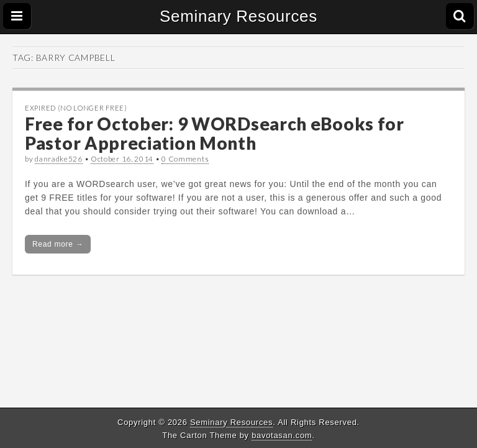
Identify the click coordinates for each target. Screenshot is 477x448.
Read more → (58, 244)
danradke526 (59, 159)
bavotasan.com (282, 435)
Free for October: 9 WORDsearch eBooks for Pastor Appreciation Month (215, 133)
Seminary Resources (238, 16)
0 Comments (185, 159)
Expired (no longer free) (76, 108)
